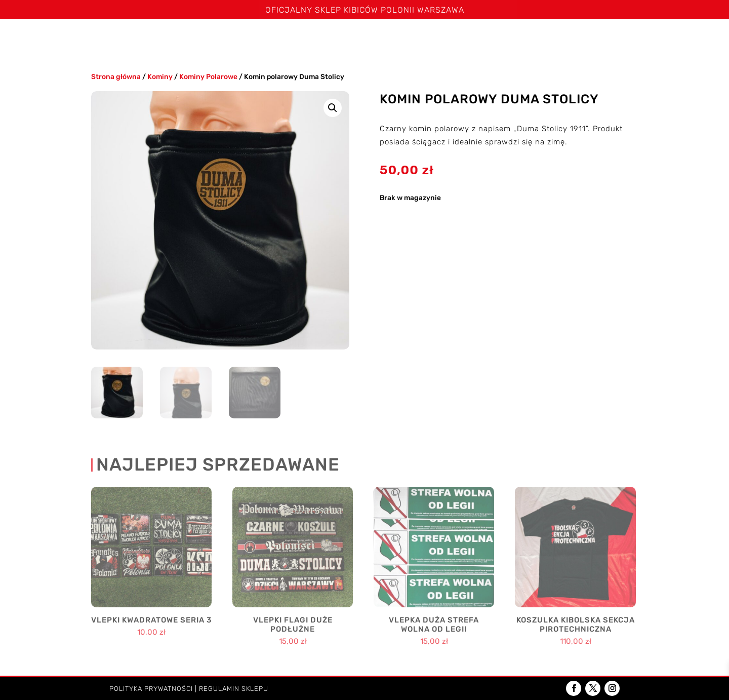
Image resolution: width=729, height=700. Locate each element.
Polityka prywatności (151, 689)
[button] (333, 108)
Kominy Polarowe (208, 76)
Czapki (391, 40)
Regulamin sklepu (234, 689)
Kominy (440, 40)
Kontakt (658, 40)
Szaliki (170, 40)
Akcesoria (554, 40)
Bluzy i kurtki (338, 40)
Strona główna (75, 40)
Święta (131, 40)
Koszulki (223, 40)
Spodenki (280, 40)
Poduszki (494, 40)
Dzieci (608, 40)
